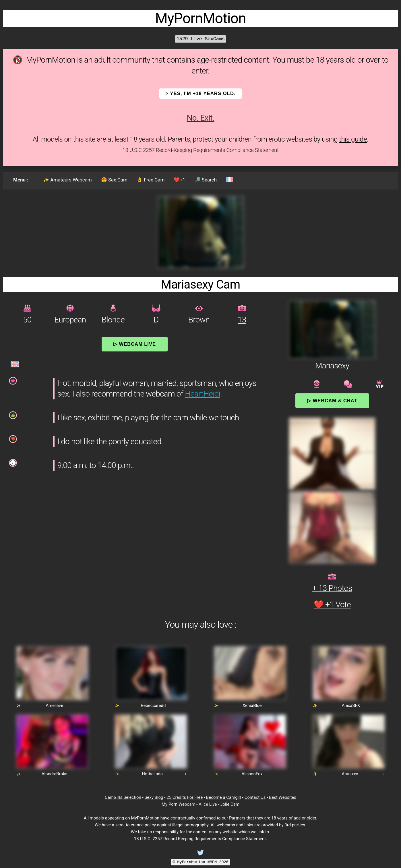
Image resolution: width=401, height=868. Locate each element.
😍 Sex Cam (114, 180)
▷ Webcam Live (135, 344)
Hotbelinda (152, 774)
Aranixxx (350, 774)
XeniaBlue (252, 705)
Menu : (21, 180)
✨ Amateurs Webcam (67, 180)
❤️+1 (179, 180)
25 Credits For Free (185, 797)
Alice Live (208, 804)
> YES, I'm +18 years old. (200, 93)
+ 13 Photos (332, 588)
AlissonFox (252, 774)
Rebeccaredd (153, 705)
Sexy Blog (154, 797)
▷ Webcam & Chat (332, 401)
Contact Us (255, 797)
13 (242, 320)
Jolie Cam (230, 804)
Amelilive (54, 705)
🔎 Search (206, 180)
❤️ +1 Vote (332, 605)
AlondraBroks (55, 774)
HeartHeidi (203, 394)
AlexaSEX (351, 705)
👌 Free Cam (151, 180)
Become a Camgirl (224, 797)
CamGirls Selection (123, 797)
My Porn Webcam (179, 804)
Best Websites (283, 797)
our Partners (234, 818)
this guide (353, 139)
